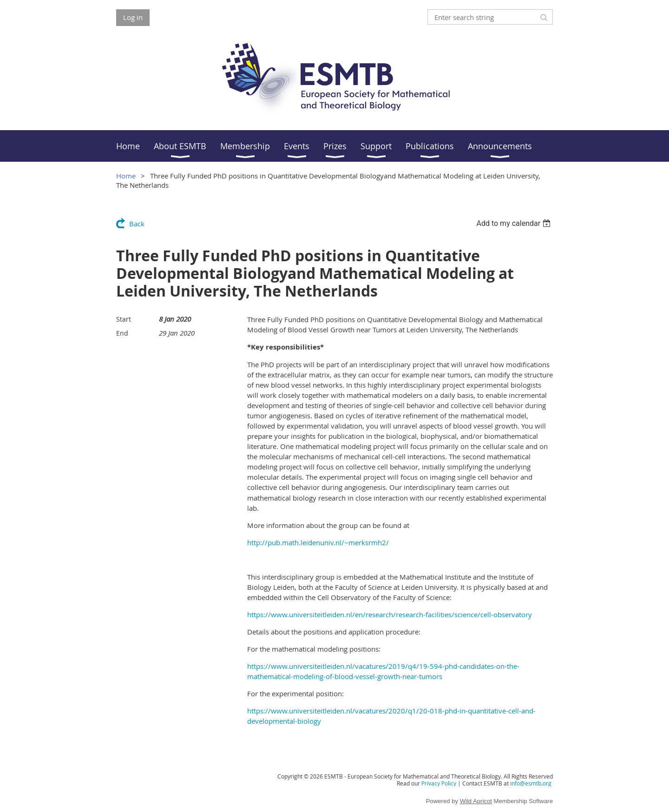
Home (126, 176)
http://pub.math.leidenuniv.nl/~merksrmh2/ (318, 542)
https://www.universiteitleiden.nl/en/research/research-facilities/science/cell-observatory (390, 614)
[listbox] (515, 223)
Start (124, 319)
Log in (133, 17)
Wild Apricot (476, 801)
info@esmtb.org (531, 783)
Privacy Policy (439, 783)
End (122, 333)
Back (137, 224)
